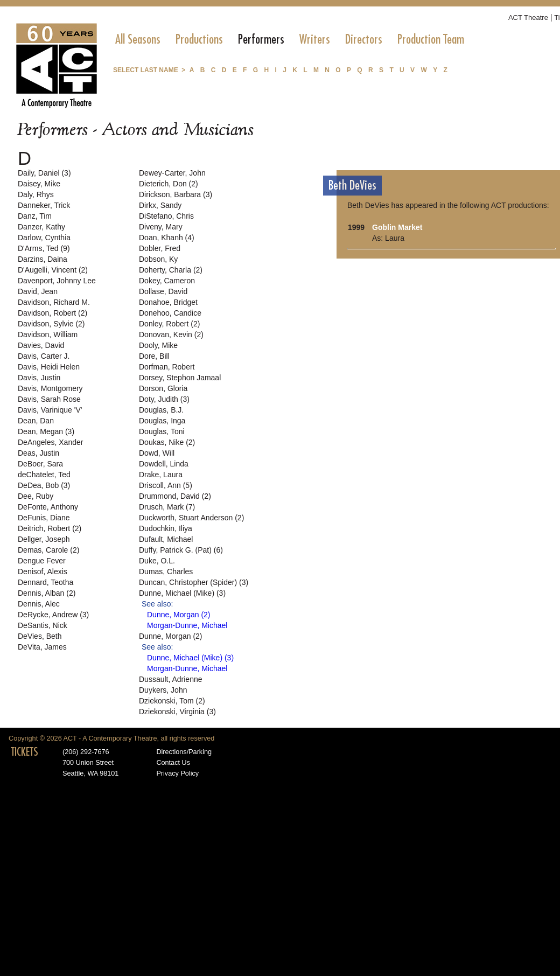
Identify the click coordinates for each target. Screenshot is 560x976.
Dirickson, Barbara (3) (176, 194)
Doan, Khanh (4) (167, 238)
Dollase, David (163, 291)
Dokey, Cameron (167, 281)
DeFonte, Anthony (48, 507)
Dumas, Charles (166, 571)
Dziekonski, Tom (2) (172, 701)
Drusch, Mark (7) (167, 507)
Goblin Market (397, 227)
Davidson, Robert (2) (52, 313)
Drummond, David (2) (175, 496)
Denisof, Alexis (43, 571)
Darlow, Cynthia (44, 238)
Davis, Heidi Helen (49, 367)
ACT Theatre (528, 18)
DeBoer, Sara (40, 464)
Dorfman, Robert (167, 367)
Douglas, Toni (162, 431)
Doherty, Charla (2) (171, 270)
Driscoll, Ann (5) (166, 485)
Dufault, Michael (166, 539)
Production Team (431, 39)
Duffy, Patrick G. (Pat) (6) (181, 550)
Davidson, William (48, 334)
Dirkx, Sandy (160, 205)
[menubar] (290, 39)
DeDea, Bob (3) (44, 485)
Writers (315, 39)
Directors (364, 39)
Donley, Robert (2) (169, 324)
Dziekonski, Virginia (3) (177, 712)
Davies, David (41, 345)
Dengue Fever (42, 561)
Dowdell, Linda (164, 464)
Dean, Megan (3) (46, 431)
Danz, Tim (35, 216)
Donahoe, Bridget (168, 302)
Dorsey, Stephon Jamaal (180, 378)
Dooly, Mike (158, 345)
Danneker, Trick (44, 205)
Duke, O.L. (157, 561)
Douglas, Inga (162, 421)
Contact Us (173, 763)
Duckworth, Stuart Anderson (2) (191, 518)
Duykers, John (163, 690)
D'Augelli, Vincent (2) (53, 270)
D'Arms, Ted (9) (44, 248)
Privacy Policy (177, 773)
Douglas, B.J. (161, 410)
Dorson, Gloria (163, 388)
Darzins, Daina (43, 259)
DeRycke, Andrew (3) (53, 615)
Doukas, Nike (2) (167, 442)
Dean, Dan (36, 421)
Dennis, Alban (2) (47, 593)
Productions (199, 39)
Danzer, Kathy (41, 227)
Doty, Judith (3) (164, 399)
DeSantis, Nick (43, 625)
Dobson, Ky (158, 259)
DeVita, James (42, 647)
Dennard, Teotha (45, 582)
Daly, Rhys (36, 194)
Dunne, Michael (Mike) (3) (182, 593)
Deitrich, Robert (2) (50, 528)
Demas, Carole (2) (48, 550)
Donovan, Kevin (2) (171, 334)
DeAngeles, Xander (50, 442)
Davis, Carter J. (44, 356)
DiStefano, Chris (166, 216)
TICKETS (24, 752)
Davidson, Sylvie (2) (51, 324)
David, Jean (38, 291)
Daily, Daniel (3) (44, 173)
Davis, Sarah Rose (49, 399)
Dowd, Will (157, 453)
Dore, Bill (154, 356)
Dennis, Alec (39, 604)
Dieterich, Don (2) (169, 184)
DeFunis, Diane (44, 518)
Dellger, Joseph (44, 539)
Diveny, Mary (161, 227)
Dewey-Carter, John (172, 173)
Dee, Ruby (36, 496)
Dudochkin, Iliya (166, 528)
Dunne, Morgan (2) (179, 615)
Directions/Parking (184, 752)
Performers (261, 39)
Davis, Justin (39, 378)
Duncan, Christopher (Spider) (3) (194, 582)
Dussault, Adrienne (171, 679)
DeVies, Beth (40, 636)
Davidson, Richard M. (54, 302)
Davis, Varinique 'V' (50, 410)
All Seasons (138, 39)
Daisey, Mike (39, 184)
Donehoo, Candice (170, 313)
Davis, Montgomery (50, 388)
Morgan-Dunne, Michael (187, 625)
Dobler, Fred (160, 248)
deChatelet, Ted (44, 475)
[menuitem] (138, 39)
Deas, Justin (38, 453)
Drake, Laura (161, 475)
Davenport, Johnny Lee (57, 281)
